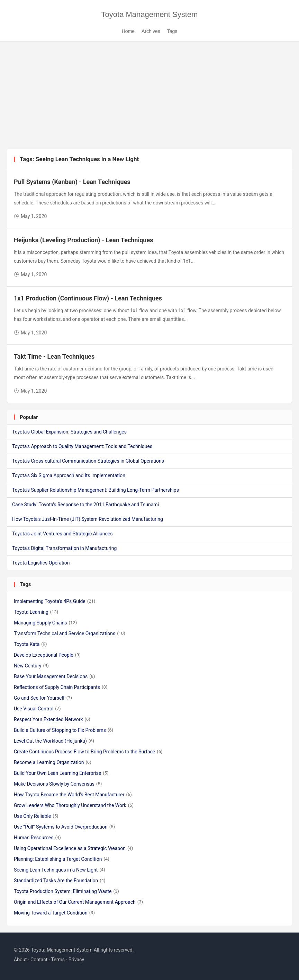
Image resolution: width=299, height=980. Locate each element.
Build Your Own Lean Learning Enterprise (61, 773)
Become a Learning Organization (53, 762)
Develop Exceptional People (47, 655)
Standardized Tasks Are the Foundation (60, 881)
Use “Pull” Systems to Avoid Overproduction (64, 827)
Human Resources (37, 838)
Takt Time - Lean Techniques (54, 356)
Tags (172, 31)
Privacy (76, 960)
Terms (58, 960)
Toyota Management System (150, 14)
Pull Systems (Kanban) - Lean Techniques (72, 182)
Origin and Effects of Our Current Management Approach (78, 902)
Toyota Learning (36, 612)
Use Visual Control (37, 709)
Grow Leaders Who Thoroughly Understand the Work (74, 805)
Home (128, 31)
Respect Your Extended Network (52, 719)
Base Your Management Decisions (55, 676)
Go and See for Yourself (43, 698)
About (20, 960)
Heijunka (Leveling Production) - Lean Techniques (83, 240)
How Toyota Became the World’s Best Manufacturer (73, 795)
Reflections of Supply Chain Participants (61, 687)
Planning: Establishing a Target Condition (62, 859)
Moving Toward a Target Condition (54, 913)
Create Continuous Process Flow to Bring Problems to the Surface (88, 752)
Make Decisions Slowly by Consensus (58, 784)
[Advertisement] (149, 97)
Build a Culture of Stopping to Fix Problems (64, 730)
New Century (31, 666)
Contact (39, 960)
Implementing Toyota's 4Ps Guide (55, 601)
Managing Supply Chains (45, 623)
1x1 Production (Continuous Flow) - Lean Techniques (88, 298)
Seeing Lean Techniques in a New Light (60, 870)
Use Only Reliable (36, 816)
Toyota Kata (30, 644)
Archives (151, 31)
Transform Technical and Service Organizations (70, 633)
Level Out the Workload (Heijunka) (54, 741)
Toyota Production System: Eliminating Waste (66, 891)
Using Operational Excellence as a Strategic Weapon (73, 848)
